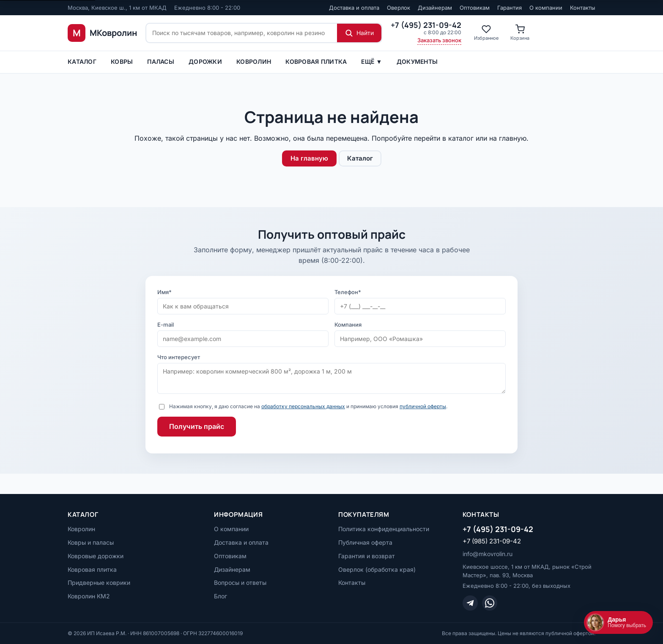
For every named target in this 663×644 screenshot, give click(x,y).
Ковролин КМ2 (89, 596)
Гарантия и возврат (367, 556)
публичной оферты (423, 406)
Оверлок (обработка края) (377, 569)
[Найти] (359, 33)
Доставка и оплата (354, 8)
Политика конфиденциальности (384, 529)
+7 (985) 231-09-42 (492, 541)
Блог (221, 596)
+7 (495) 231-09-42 (498, 529)
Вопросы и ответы (240, 583)
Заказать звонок (439, 40)
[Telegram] (470, 603)
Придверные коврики (99, 583)
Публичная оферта (365, 542)
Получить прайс (197, 426)
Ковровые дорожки (96, 556)
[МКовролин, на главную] (102, 33)
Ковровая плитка (316, 61)
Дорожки (205, 61)
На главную (309, 158)
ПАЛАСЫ (161, 61)
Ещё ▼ (371, 61)
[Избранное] (486, 33)
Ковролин (254, 61)
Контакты (583, 8)
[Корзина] (520, 33)
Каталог (82, 61)
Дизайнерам (435, 8)
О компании (546, 8)
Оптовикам (475, 8)
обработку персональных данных (303, 406)
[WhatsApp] (490, 603)
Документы (417, 61)
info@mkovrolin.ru (488, 554)
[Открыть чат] (618, 622)
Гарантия (510, 8)
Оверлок (399, 8)
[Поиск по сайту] (242, 33)
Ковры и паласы (91, 542)
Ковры (122, 61)
